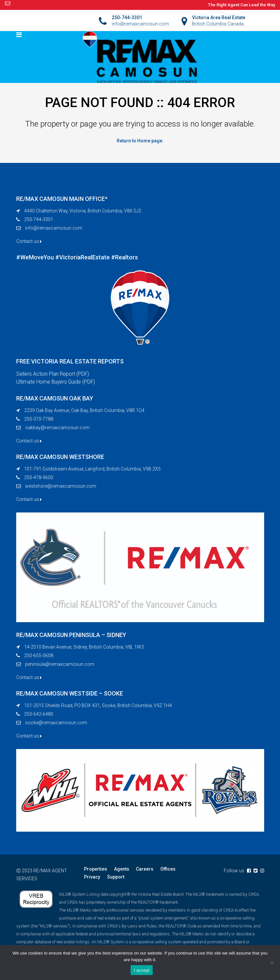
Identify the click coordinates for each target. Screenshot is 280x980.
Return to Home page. (140, 141)
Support (115, 877)
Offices (167, 869)
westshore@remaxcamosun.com (61, 486)
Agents (121, 869)
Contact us (29, 241)
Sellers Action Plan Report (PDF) (53, 374)
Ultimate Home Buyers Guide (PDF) (57, 382)
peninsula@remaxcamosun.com (60, 664)
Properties (96, 869)
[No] (272, 962)
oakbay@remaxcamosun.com (57, 428)
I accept (142, 970)
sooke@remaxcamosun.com (56, 723)
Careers (144, 869)
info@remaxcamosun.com (54, 228)
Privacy (92, 877)
